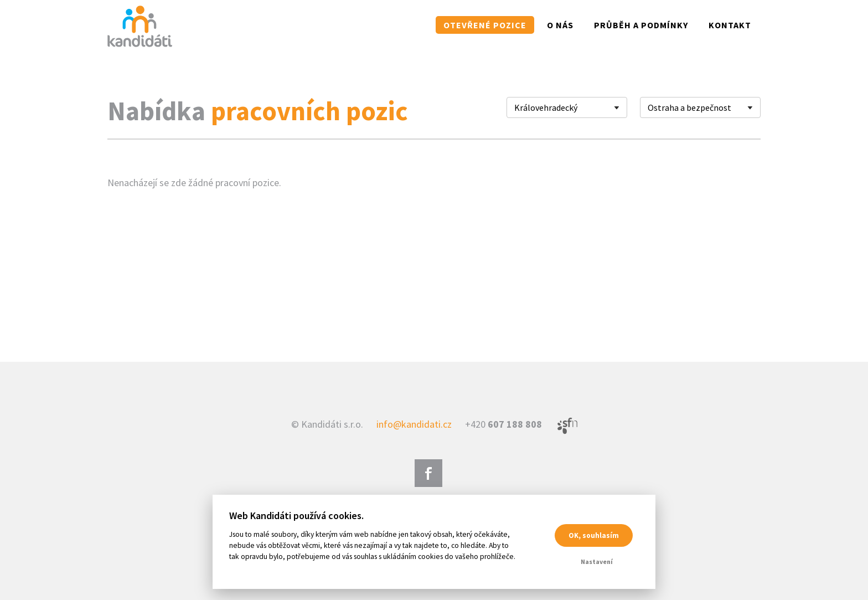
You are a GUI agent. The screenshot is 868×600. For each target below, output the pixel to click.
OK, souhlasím (594, 535)
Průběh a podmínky (641, 25)
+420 (503, 424)
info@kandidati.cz (414, 424)
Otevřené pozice (485, 25)
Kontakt (730, 25)
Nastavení (597, 561)
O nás (560, 25)
